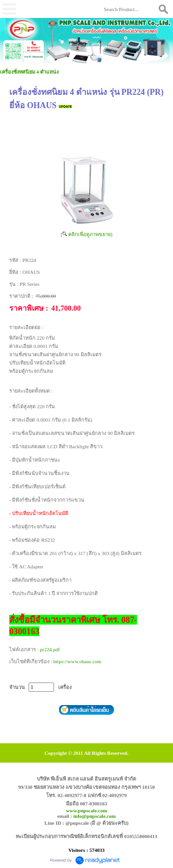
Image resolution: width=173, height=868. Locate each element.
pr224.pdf (50, 649)
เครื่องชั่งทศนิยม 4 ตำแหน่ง (29, 72)
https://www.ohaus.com (78, 661)
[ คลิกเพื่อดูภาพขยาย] (86, 234)
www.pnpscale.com (86, 810)
